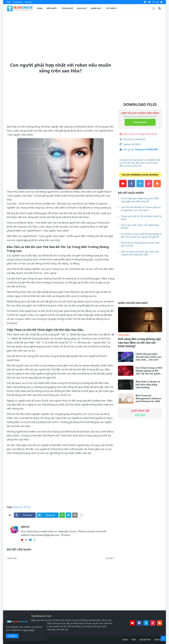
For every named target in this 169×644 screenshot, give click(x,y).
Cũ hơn (109, 558)
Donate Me (18, 2)
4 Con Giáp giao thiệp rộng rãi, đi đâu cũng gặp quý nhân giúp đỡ (140, 200)
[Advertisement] (84, 37)
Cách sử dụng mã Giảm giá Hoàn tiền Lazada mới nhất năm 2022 (140, 253)
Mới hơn (12, 558)
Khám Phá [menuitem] (95, 8)
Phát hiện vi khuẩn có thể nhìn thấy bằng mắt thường (148, 385)
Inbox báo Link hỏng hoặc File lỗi (140, 134)
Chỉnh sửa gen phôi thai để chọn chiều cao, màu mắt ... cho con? (149, 357)
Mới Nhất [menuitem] (51, 8)
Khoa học (18, 507)
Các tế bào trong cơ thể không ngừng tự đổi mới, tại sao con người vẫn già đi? (141, 235)
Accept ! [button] (12, 636)
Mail (9, 2)
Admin (25, 527)
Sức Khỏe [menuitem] (111, 8)
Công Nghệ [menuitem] (67, 8)
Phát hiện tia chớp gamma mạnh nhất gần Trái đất (140, 244)
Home (125, 640)
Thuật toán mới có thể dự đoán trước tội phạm (141, 218)
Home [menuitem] (40, 8)
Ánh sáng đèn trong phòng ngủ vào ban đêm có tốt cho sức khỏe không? (139, 343)
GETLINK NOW (140, 122)
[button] (154, 8)
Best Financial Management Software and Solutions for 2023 (148, 398)
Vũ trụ (27, 507)
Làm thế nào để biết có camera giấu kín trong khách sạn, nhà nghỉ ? (141, 209)
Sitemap (28, 2)
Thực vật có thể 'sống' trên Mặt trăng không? (140, 226)
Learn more (29, 630)
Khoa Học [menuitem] (82, 8)
